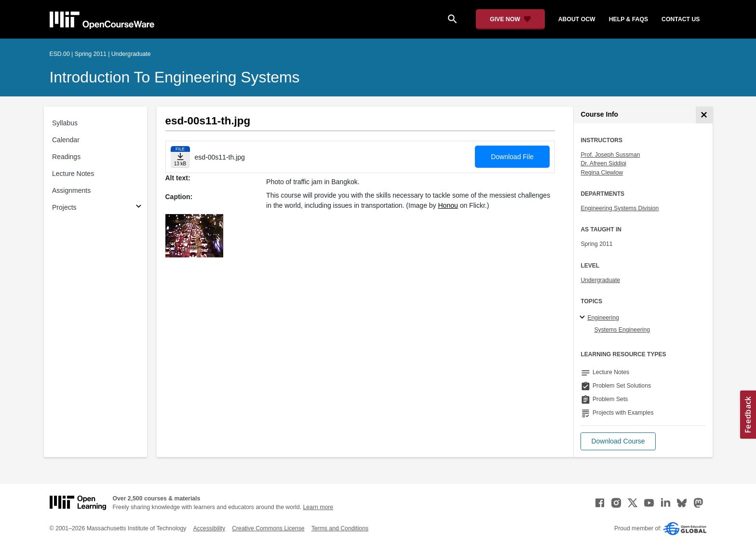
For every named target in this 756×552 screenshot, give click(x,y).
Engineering (603, 318)
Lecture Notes (73, 174)
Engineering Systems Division (620, 208)
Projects (64, 207)
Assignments (71, 190)
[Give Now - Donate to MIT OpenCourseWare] (510, 19)
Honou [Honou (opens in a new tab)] (448, 205)
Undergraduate (600, 280)
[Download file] (180, 157)
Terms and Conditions (340, 528)
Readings (66, 157)
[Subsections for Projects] (139, 208)
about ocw (577, 19)
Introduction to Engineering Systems (175, 77)
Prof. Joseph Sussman (610, 155)
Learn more (318, 507)
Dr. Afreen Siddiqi (603, 163)
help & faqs (628, 19)
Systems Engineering (622, 330)
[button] (618, 441)
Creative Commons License (268, 528)
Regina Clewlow (602, 173)
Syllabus (65, 123)
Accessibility (209, 528)
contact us (681, 19)
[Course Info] (704, 115)
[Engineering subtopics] (584, 318)
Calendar (66, 140)
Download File (512, 157)
